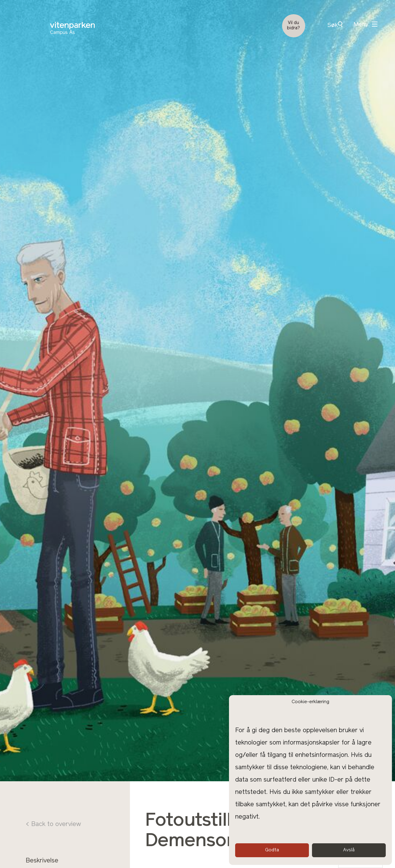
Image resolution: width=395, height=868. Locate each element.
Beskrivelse (42, 861)
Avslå (349, 850)
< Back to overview (53, 824)
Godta (272, 850)
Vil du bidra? (293, 26)
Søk (335, 25)
